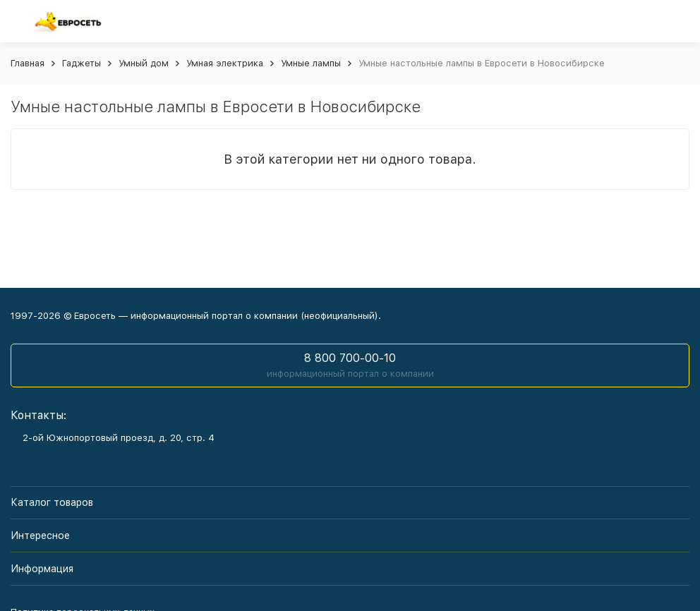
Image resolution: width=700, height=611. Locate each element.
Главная (28, 63)
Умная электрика (225, 63)
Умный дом (144, 63)
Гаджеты (82, 63)
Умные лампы (311, 63)
